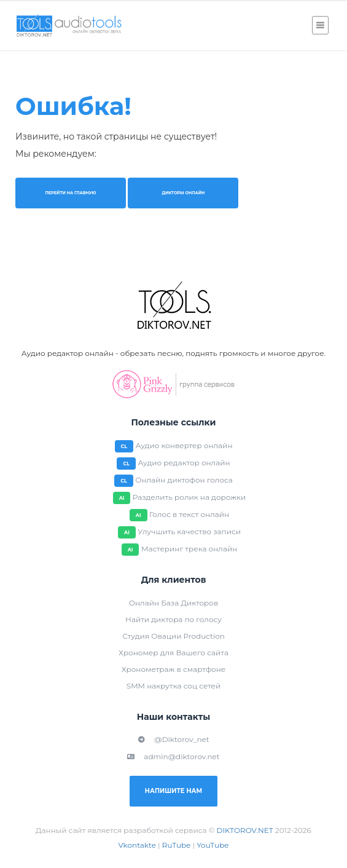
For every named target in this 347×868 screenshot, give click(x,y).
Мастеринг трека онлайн (189, 549)
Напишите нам (173, 791)
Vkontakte (137, 845)
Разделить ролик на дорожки (189, 497)
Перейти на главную (70, 193)
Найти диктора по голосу (173, 619)
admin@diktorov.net (173, 756)
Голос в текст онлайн (189, 514)
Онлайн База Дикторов (173, 603)
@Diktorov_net (173, 739)
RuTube (177, 845)
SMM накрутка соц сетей (173, 686)
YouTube (212, 845)
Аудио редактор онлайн (184, 463)
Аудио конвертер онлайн (184, 445)
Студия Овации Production (173, 636)
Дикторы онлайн (183, 193)
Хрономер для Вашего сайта (173, 653)
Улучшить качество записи (189, 531)
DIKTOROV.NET (245, 830)
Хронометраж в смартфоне (173, 669)
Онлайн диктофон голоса (184, 480)
